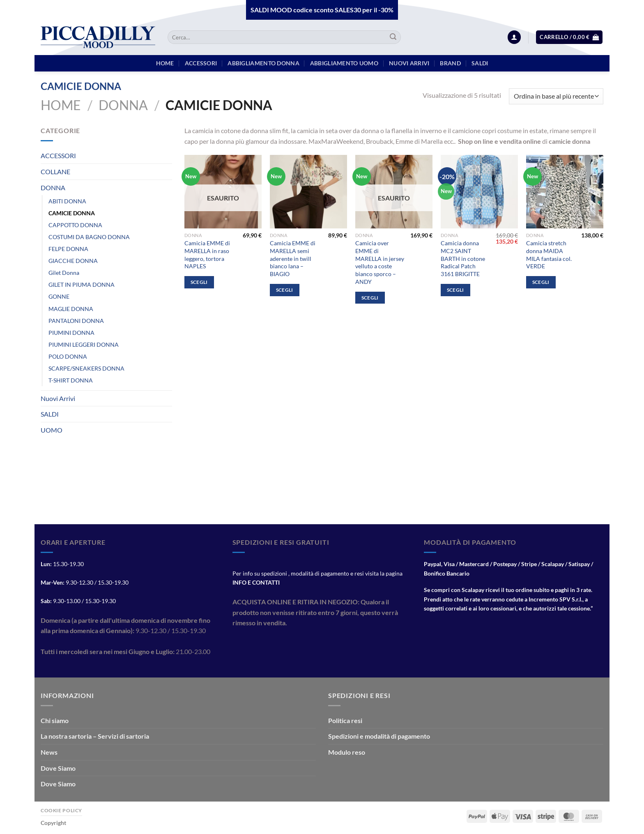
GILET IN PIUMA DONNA (82, 285)
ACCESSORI (58, 156)
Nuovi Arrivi (58, 398)
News (49, 752)
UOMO (52, 430)
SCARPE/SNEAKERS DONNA (86, 368)
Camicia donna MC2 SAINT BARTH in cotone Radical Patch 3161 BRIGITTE (463, 258)
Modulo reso (347, 752)
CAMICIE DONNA (72, 213)
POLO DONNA (68, 356)
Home (61, 105)
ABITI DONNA (67, 201)
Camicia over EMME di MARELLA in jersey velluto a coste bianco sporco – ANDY (380, 262)
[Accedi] (514, 37)
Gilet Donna (64, 273)
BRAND (450, 63)
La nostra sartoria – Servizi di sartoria (95, 736)
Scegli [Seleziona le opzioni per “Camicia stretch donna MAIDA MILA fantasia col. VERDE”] (541, 282)
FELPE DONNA (68, 249)
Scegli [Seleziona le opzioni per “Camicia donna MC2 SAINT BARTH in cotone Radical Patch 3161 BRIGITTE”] (455, 290)
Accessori (201, 63)
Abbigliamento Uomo (344, 63)
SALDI (50, 414)
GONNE (59, 296)
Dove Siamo (58, 768)
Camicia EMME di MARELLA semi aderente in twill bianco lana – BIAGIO (293, 258)
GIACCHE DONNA (73, 261)
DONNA (123, 105)
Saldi (480, 63)
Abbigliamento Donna (263, 63)
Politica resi (345, 720)
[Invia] (393, 37)
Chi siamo (55, 720)
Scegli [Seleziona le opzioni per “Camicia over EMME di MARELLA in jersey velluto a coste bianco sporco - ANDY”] (370, 298)
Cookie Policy (61, 810)
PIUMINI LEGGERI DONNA (84, 344)
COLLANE (55, 172)
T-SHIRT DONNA (71, 380)
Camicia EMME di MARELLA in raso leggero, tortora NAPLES (207, 255)
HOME (165, 63)
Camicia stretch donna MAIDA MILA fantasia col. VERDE (549, 255)
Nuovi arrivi (409, 63)
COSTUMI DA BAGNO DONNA (89, 237)
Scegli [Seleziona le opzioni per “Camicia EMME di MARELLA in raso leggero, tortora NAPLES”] (199, 282)
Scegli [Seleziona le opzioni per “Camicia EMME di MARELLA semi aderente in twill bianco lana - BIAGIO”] (285, 290)
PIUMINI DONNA (71, 333)
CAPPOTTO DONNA (75, 225)
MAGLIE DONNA (71, 309)
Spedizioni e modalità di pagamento (379, 736)
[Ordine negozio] (556, 96)
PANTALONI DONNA (76, 321)
